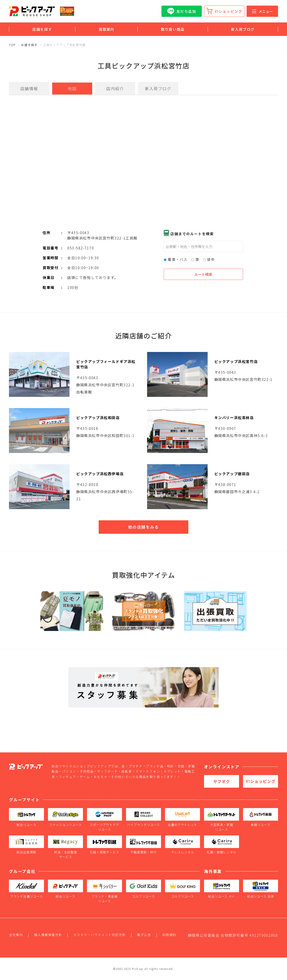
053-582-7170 (81, 248)
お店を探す (29, 45)
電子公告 (144, 935)
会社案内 (16, 935)
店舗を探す (42, 29)
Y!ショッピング (229, 11)
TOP (12, 45)
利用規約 (169, 935)
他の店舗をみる (143, 527)
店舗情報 (29, 88)
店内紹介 (115, 88)
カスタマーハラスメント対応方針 (100, 935)
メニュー (262, 11)
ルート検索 (203, 274)
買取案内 (107, 29)
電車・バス (176, 259)
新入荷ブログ (243, 29)
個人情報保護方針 (48, 935)
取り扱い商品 (173, 29)
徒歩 (209, 259)
